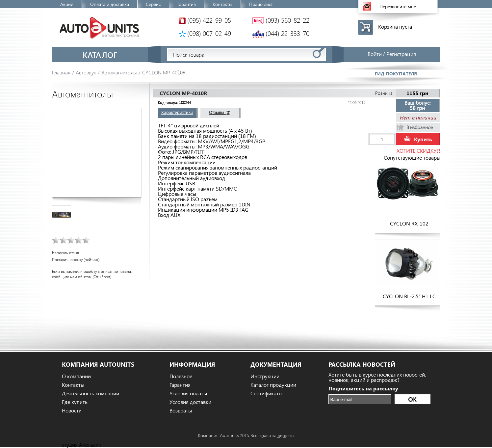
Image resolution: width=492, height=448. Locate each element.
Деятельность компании (91, 393)
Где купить (75, 402)
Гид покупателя (396, 74)
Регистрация (401, 54)
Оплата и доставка (110, 4)
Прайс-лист (261, 4)
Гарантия (187, 4)
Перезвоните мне (398, 6)
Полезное (181, 376)
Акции (67, 4)
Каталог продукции (273, 385)
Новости (72, 410)
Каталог (100, 55)
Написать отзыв (65, 253)
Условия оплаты (188, 393)
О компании (76, 376)
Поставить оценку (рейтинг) (76, 260)
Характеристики (177, 112)
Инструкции (265, 376)
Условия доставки (190, 402)
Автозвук (86, 72)
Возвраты (181, 410)
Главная (61, 72)
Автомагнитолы (119, 72)
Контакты (222, 4)
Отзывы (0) (220, 112)
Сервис (153, 4)
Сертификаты (266, 393)
